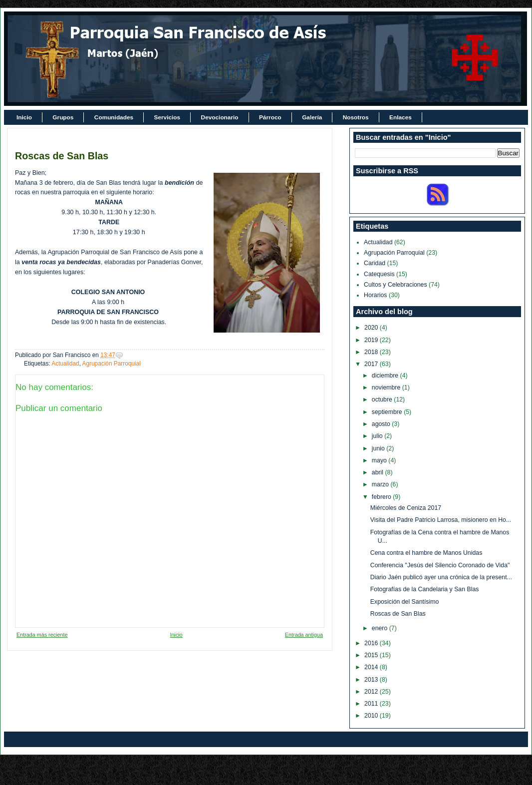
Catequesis (379, 274)
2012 (372, 692)
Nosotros (356, 117)
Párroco (270, 117)
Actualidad (65, 364)
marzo (381, 484)
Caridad (375, 263)
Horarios (376, 295)
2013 (372, 680)
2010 (372, 716)
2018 (372, 352)
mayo (380, 460)
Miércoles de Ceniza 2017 (406, 508)
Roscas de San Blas (62, 156)
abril (379, 472)
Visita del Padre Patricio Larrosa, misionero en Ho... (441, 520)
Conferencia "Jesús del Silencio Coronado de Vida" (440, 565)
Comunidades (114, 117)
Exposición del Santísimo (405, 602)
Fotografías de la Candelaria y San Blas (425, 589)
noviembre (387, 388)
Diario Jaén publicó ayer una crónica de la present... (441, 577)
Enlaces (400, 117)
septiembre (388, 412)
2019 (372, 340)
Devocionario (220, 117)
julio (378, 436)
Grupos (63, 117)
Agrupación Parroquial (112, 364)
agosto (382, 424)
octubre (383, 399)
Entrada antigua (304, 635)
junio (379, 448)
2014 (372, 667)
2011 (372, 704)
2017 (372, 364)
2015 (372, 655)
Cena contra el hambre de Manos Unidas (426, 553)
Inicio (24, 117)
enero (381, 628)
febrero (382, 497)
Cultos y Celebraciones (396, 285)
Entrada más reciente (42, 635)
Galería (312, 117)
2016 (372, 643)
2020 (372, 328)
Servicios (167, 117)
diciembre (386, 376)
